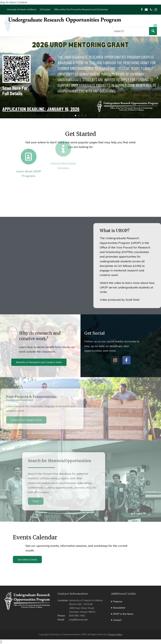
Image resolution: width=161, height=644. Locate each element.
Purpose (118, 601)
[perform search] (153, 31)
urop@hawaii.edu (78, 620)
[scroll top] (1, 642)
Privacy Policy (115, 634)
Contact (117, 620)
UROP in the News (123, 614)
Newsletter (119, 608)
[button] (155, 26)
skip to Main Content (13, 2)
